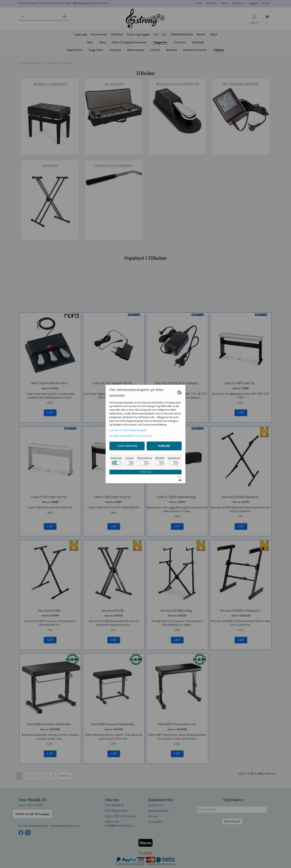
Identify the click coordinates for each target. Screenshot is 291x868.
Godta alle (164, 446)
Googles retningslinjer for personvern (130, 436)
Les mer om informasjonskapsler (128, 430)
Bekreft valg (145, 472)
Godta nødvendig (127, 446)
